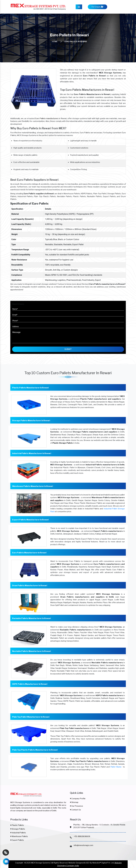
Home (55, 42)
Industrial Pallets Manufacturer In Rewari (32, 453)
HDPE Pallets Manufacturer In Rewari (30, 684)
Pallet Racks (116, 767)
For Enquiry (97, 7)
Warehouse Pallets (19, 836)
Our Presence (76, 806)
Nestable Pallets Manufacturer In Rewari (31, 651)
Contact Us (75, 810)
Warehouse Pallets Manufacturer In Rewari (33, 486)
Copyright (19, 863)
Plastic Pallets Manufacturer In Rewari (30, 388)
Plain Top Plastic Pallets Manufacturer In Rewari (35, 750)
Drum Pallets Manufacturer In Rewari (30, 586)
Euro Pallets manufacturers (47, 118)
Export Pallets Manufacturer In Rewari (30, 520)
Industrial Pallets (18, 833)
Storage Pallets (18, 829)
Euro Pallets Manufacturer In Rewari (29, 553)
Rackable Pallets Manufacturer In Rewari (31, 618)
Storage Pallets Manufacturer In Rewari (31, 421)
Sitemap (74, 802)
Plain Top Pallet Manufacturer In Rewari (31, 717)
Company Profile (78, 799)
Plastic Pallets (17, 825)
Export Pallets (17, 840)
